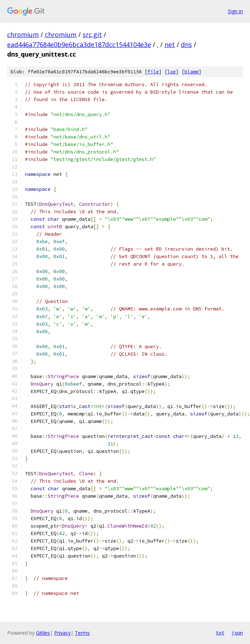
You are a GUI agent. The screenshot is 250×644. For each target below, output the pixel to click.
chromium (23, 35)
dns (186, 44)
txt (220, 633)
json (237, 633)
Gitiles (43, 633)
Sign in (235, 11)
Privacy (62, 633)
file (153, 72)
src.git (92, 35)
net (170, 44)
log (172, 72)
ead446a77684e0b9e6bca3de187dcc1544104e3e (79, 44)
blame (192, 72)
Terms (82, 633)
